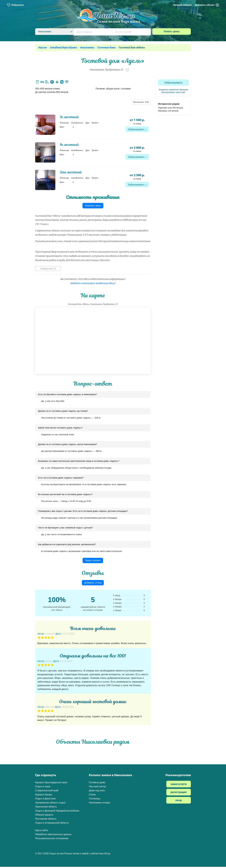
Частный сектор (97, 787)
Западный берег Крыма (63, 48)
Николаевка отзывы (100, 804)
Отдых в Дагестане (45, 800)
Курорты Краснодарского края (51, 783)
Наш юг (42, 48)
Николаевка (87, 48)
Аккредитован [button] (47, 270)
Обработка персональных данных (53, 835)
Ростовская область (46, 820)
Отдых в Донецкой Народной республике (57, 812)
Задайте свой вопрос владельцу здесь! (93, 284)
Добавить (207, 5)
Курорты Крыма (44, 796)
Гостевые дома (106, 48)
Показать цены (93, 207)
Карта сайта (42, 831)
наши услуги (179, 785)
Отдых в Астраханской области (52, 824)
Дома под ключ (97, 791)
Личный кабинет (182, 5)
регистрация (179, 793)
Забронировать (136, 130)
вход (179, 801)
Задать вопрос (93, 561)
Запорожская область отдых (50, 804)
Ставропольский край (47, 791)
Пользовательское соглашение (52, 839)
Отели (92, 796)
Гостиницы (95, 800)
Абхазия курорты (44, 816)
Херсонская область (46, 808)
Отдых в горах (43, 787)
